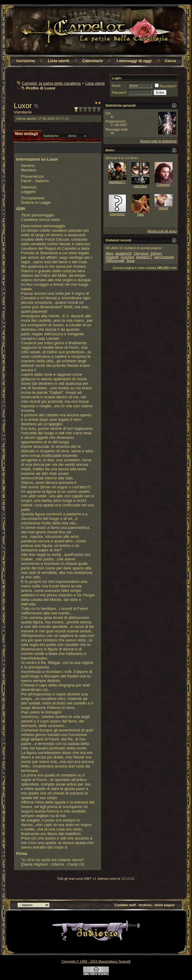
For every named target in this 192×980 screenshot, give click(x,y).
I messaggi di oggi (134, 61)
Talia (140, 214)
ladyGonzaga (164, 257)
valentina (140, 186)
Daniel (163, 208)
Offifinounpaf (115, 261)
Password (119, 92)
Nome (116, 86)
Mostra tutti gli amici (162, 231)
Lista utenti (58, 61)
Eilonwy (156, 253)
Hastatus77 (117, 182)
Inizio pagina (165, 905)
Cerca (170, 61)
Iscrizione (26, 61)
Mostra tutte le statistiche (158, 141)
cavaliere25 (123, 253)
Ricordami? (166, 86)
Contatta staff (125, 905)
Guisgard (163, 185)
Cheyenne (117, 214)
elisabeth (112, 257)
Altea (109, 253)
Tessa (130, 261)
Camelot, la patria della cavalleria (51, 83)
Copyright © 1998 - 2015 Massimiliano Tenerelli (96, 961)
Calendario (93, 61)
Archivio (145, 905)
